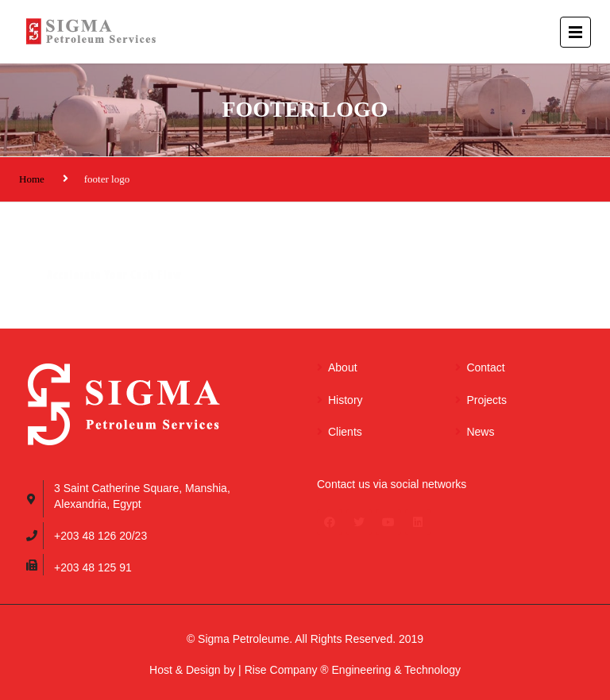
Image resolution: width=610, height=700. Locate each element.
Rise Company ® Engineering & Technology (353, 670)
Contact (485, 367)
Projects (486, 400)
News (480, 432)
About (343, 367)
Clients (345, 432)
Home (32, 179)
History (346, 400)
